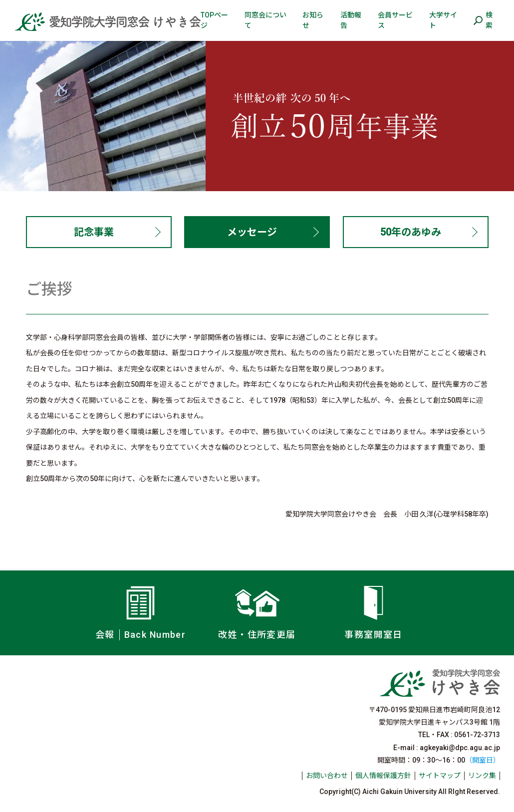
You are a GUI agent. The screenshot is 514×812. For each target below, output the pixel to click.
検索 (489, 20)
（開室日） (483, 760)
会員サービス (395, 20)
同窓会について (265, 20)
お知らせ (313, 20)
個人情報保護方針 (383, 776)
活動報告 (351, 20)
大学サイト (443, 20)
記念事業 (94, 232)
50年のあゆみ (411, 232)
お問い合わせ (327, 776)
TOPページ (214, 20)
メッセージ (252, 232)
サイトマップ (440, 776)
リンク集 (482, 776)
